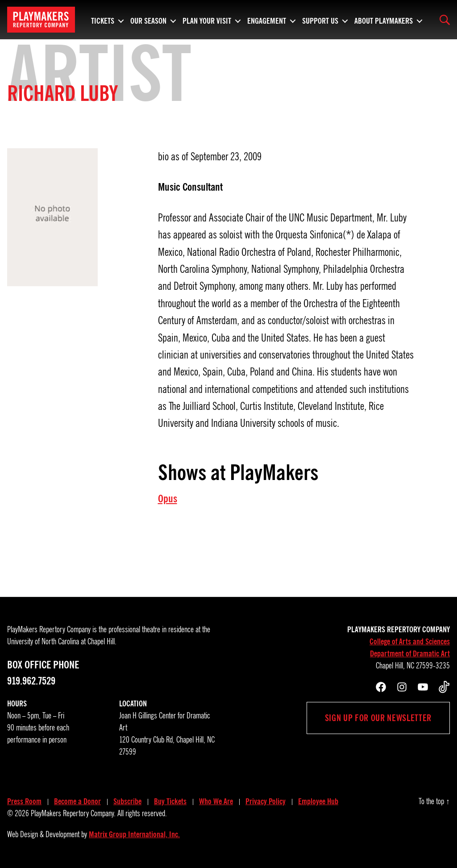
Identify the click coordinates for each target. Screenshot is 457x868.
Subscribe (127, 801)
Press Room (24, 801)
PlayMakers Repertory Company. (73, 814)
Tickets (103, 20)
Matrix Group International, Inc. (134, 835)
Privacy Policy (266, 801)
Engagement (267, 20)
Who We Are (216, 801)
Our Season (148, 20)
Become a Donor (77, 801)
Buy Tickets (170, 801)
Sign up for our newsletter (378, 718)
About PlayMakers (384, 20)
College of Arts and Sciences (410, 642)
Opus (168, 499)
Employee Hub (318, 801)
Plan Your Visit (207, 20)
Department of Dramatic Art (410, 654)
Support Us (320, 20)
